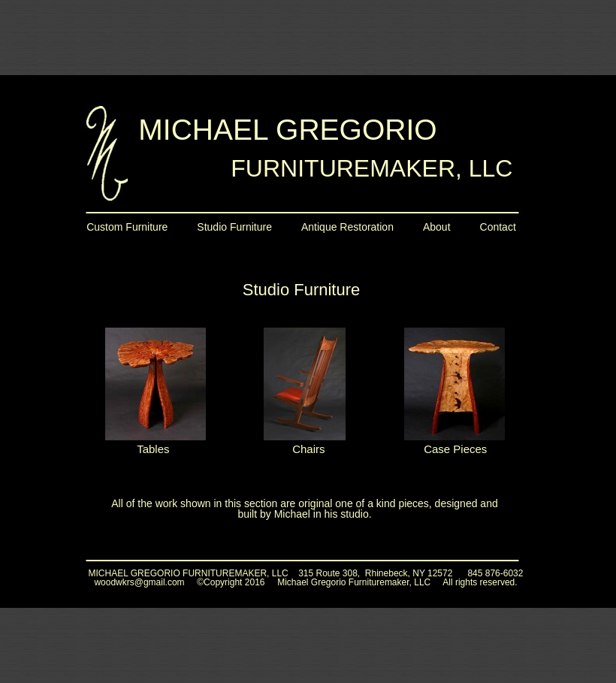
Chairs (308, 449)
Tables (153, 449)
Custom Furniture (127, 227)
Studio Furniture (234, 227)
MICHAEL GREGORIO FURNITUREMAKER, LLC (189, 573)
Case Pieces (455, 449)
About (437, 227)
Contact (498, 227)
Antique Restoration (347, 227)
